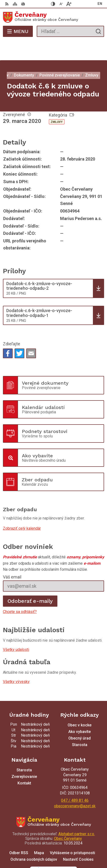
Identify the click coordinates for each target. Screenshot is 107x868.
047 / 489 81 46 (75, 781)
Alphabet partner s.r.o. (77, 814)
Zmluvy (57, 102)
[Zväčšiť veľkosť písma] (69, 4)
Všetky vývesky (16, 662)
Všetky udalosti (16, 630)
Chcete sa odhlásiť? (20, 592)
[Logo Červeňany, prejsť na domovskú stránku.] (53, 17)
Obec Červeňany (68, 819)
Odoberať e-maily (30, 582)
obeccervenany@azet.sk (75, 787)
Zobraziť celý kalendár (22, 509)
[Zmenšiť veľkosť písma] (61, 4)
